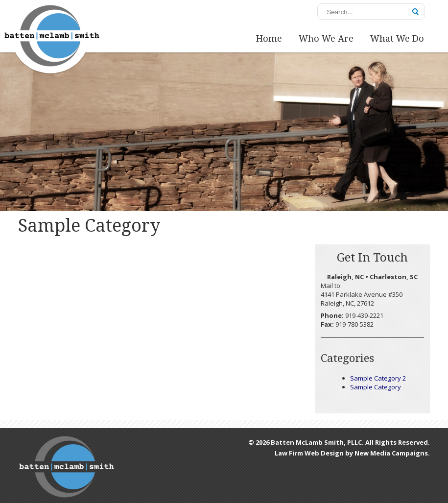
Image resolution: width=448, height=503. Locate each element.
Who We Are (326, 38)
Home (269, 38)
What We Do (397, 38)
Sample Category (376, 387)
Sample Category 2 (378, 378)
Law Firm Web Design (309, 453)
